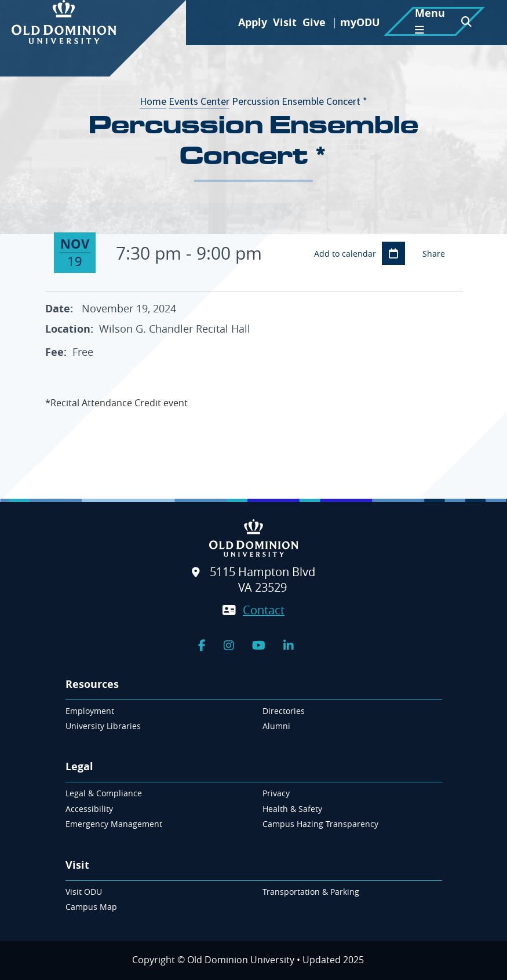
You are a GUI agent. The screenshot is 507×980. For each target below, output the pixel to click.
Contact (264, 610)
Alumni (276, 726)
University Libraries (103, 726)
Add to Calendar (393, 253)
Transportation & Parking (311, 892)
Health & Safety (292, 809)
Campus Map (91, 907)
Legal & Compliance (104, 793)
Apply (253, 22)
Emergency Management (114, 824)
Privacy (276, 793)
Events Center (199, 101)
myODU (360, 22)
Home (153, 101)
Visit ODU (84, 892)
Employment (90, 711)
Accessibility (89, 809)
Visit (285, 22)
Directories (284, 711)
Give (314, 22)
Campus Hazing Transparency (320, 824)
